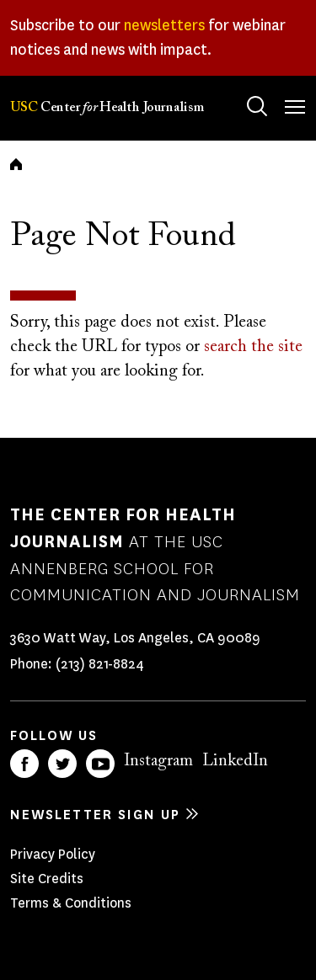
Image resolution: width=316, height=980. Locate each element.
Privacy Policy (53, 854)
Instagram (158, 761)
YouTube (100, 764)
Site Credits (47, 879)
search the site (253, 347)
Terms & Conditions (71, 903)
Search (241, 90)
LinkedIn (235, 761)
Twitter (62, 764)
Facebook (24, 764)
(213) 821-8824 (100, 664)
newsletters (164, 25)
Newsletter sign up (95, 815)
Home (16, 164)
